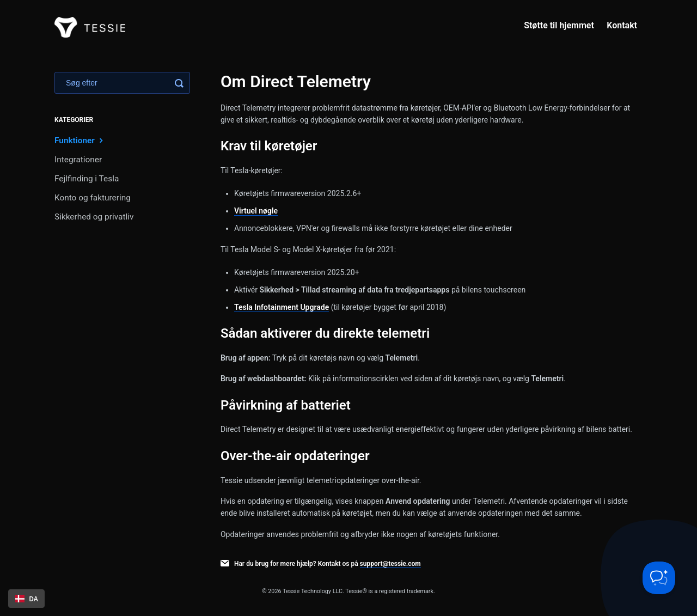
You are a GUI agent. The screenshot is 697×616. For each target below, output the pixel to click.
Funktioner (80, 140)
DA (27, 599)
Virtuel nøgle (256, 211)
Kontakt (622, 25)
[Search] (122, 83)
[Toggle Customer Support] (659, 578)
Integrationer (78, 160)
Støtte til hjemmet (559, 25)
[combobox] (26, 599)
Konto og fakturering (93, 198)
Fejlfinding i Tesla (87, 179)
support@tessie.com (390, 564)
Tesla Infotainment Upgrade (282, 307)
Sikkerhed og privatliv (94, 217)
